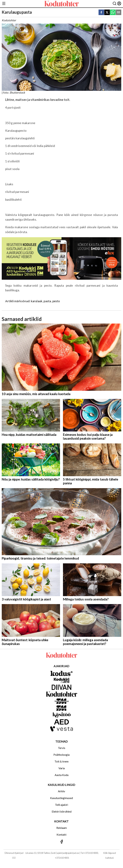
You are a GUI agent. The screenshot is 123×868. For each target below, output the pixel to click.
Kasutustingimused (61, 798)
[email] (118, 13)
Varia (62, 768)
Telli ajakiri (61, 805)
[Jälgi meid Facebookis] (61, 842)
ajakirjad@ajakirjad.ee (68, 853)
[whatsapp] (113, 13)
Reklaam (62, 828)
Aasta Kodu (62, 775)
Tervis (62, 748)
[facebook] (101, 13)
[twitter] (107, 13)
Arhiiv (61, 791)
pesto (56, 301)
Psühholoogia (61, 755)
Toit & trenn (61, 761)
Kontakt (61, 834)
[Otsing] (114, 4)
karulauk (37, 301)
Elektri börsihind (62, 811)
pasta (47, 301)
